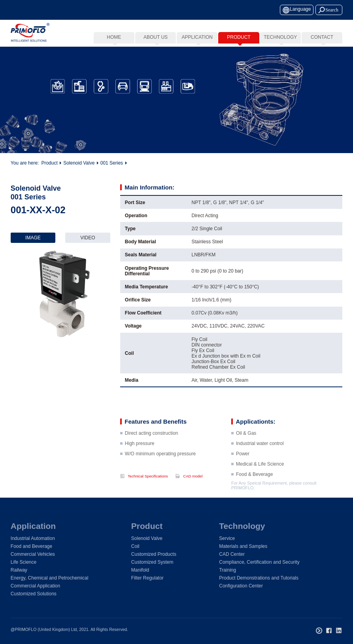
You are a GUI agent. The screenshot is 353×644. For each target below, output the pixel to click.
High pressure (140, 455)
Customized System (152, 562)
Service (227, 538)
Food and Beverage (31, 546)
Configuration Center (241, 586)
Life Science (24, 562)
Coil (135, 546)
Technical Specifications (148, 476)
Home (114, 37)
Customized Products (154, 554)
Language (300, 9)
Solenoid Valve (79, 164)
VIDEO (88, 238)
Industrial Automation (33, 538)
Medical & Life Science (260, 476)
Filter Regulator (147, 578)
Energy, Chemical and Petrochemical (50, 578)
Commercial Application (35, 586)
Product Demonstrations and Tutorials (259, 578)
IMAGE (33, 238)
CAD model (193, 476)
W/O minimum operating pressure (160, 466)
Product (49, 164)
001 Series (112, 164)
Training (227, 570)
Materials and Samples (243, 546)
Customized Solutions (34, 594)
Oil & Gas (246, 445)
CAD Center (232, 554)
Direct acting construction (152, 445)
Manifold (140, 570)
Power (243, 466)
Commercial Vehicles (33, 554)
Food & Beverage (254, 486)
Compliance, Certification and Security (259, 562)
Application (33, 526)
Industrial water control (260, 455)
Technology (242, 526)
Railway (19, 570)
